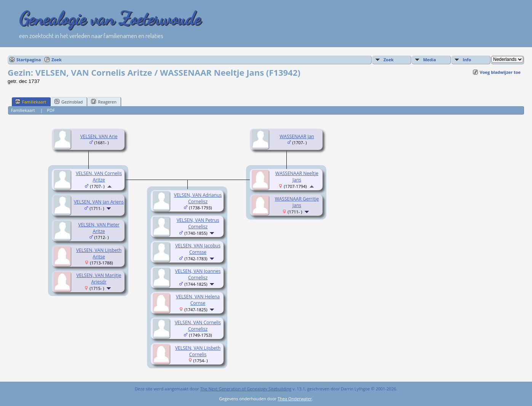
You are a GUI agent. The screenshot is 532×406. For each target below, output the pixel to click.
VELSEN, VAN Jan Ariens (99, 202)
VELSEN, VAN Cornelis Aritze (99, 177)
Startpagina (29, 60)
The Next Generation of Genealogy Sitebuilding (246, 389)
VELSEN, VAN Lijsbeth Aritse (99, 253)
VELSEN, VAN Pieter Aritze (99, 228)
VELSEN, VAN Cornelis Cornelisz (198, 326)
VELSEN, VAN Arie (99, 136)
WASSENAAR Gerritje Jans (297, 202)
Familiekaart (31, 102)
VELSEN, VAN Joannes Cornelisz (198, 274)
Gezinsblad (69, 102)
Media (430, 60)
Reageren (104, 102)
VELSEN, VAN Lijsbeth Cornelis (198, 351)
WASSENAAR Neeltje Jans (297, 177)
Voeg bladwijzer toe (500, 72)
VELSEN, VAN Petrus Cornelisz (198, 223)
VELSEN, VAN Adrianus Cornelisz (198, 198)
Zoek (57, 60)
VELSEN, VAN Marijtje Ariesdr (99, 279)
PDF (51, 110)
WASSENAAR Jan (297, 136)
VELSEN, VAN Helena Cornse (198, 300)
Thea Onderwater (295, 399)
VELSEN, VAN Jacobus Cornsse (198, 249)
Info (467, 60)
